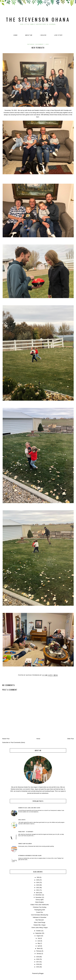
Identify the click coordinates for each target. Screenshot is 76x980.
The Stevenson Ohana (38, 19)
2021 (38, 890)
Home (15, 35)
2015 (38, 967)
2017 (38, 962)
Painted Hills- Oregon (40, 925)
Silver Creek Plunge (40, 922)
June (39, 941)
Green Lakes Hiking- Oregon (40, 928)
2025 (38, 880)
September (38, 933)
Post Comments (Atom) (18, 742)
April (39, 946)
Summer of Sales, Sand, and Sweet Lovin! (29, 808)
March (39, 948)
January (39, 954)
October (38, 931)
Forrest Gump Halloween (25, 844)
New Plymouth (40, 920)
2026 (38, 877)
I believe (43, 35)
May (39, 943)
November (38, 897)
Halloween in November (40, 917)
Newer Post (6, 739)
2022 (38, 888)
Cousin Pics (40, 912)
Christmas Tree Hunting (40, 907)
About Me (29, 35)
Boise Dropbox (40, 902)
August (38, 936)
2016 (38, 964)
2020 (37, 893)
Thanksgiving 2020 (40, 910)
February (39, 951)
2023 (38, 885)
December (38, 895)
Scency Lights (40, 900)
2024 (38, 883)
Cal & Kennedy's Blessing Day (40, 915)
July (39, 938)
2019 (38, 957)
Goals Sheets (22, 820)
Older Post (70, 739)
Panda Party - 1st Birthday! (26, 832)
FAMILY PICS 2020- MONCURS (40, 905)
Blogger (41, 973)
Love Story (58, 35)
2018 (38, 959)
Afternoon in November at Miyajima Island (30, 855)
